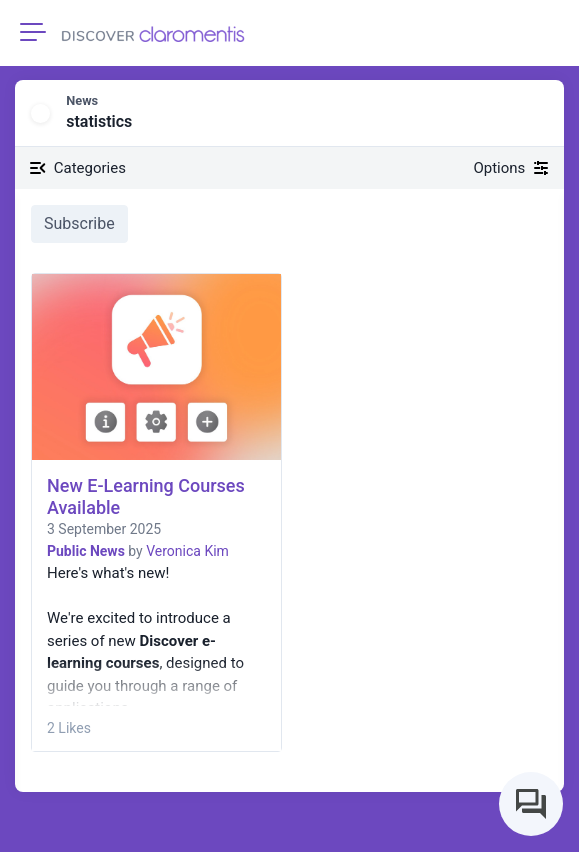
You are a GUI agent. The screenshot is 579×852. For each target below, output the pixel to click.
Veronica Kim (187, 551)
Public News (86, 551)
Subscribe (79, 223)
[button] (535, 114)
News (82, 100)
